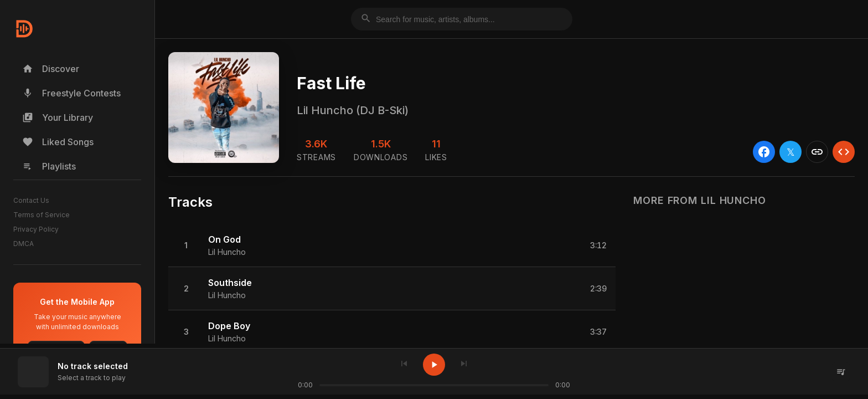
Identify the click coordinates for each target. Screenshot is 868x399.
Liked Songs (58, 142)
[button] (392, 245)
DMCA (24, 244)
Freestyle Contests (71, 93)
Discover (51, 69)
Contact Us (31, 200)
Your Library (58, 117)
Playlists (49, 166)
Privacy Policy (36, 229)
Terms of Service (42, 215)
